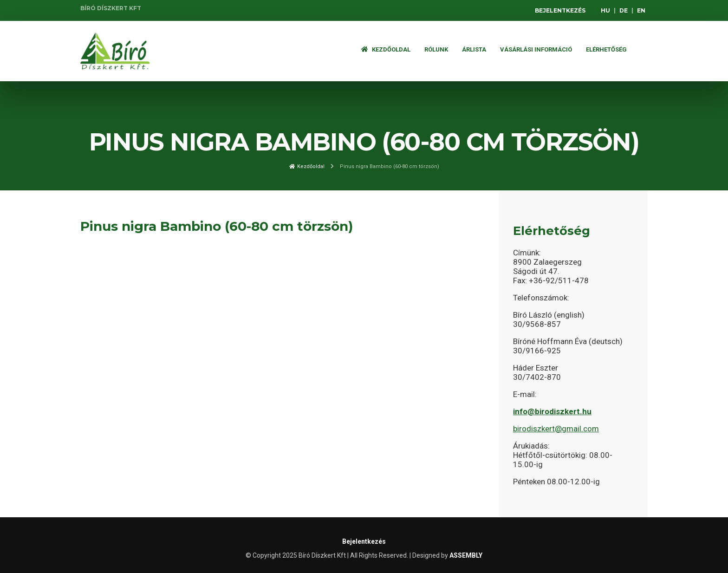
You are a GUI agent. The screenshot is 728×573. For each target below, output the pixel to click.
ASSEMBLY (466, 555)
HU (605, 10)
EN (641, 10)
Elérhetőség (606, 49)
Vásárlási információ (536, 49)
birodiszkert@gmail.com (556, 429)
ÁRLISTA (474, 49)
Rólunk (436, 49)
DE (624, 10)
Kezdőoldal (386, 49)
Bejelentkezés (560, 10)
